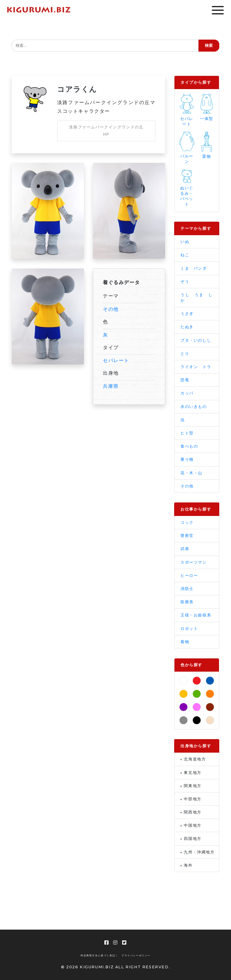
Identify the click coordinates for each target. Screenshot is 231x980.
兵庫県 (111, 386)
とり (185, 354)
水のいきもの (194, 407)
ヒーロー (189, 575)
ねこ (185, 255)
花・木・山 (191, 473)
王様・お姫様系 (196, 615)
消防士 (187, 589)
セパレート (116, 360)
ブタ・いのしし (196, 340)
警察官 (187, 536)
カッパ (187, 393)
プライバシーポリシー (136, 956)
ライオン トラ (196, 367)
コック (187, 522)
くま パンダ (194, 268)
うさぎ (187, 314)
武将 (185, 549)
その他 (111, 309)
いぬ (185, 242)
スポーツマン (194, 562)
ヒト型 (187, 433)
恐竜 (185, 380)
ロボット (189, 629)
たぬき (187, 327)
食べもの (189, 446)
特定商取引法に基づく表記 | (99, 956)
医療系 (187, 602)
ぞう (185, 282)
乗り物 (187, 459)
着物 (185, 642)
